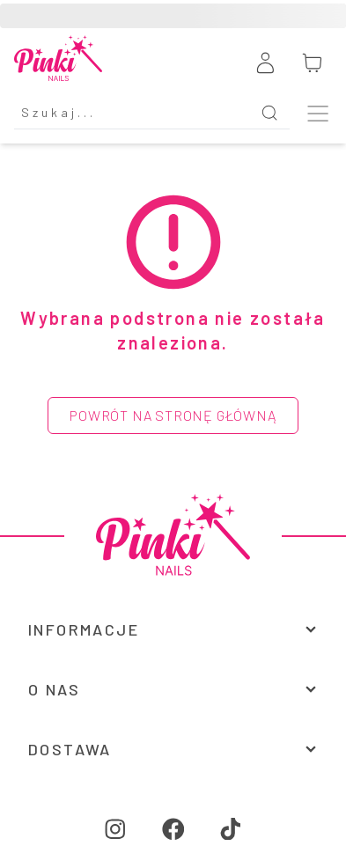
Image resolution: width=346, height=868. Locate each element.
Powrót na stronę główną (173, 415)
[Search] (132, 113)
